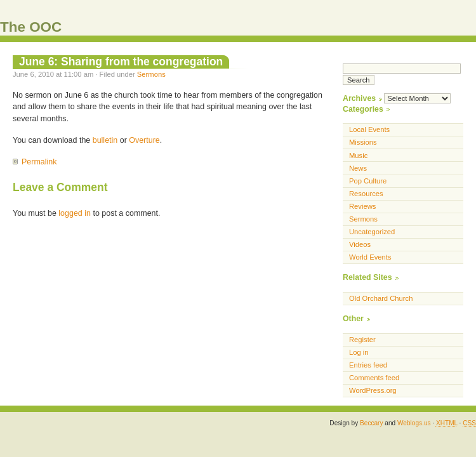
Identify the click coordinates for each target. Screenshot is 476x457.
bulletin (105, 140)
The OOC (31, 27)
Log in (359, 352)
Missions (363, 142)
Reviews (362, 206)
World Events (370, 257)
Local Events (369, 129)
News (358, 168)
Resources (366, 194)
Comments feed (374, 378)
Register (362, 340)
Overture (144, 140)
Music (358, 156)
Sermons (151, 74)
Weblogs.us (414, 423)
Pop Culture (368, 181)
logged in (75, 213)
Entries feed (368, 365)
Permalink (39, 162)
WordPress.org (373, 390)
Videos (360, 244)
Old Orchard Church (381, 298)
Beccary (371, 423)
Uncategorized (372, 232)
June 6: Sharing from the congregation (121, 62)
